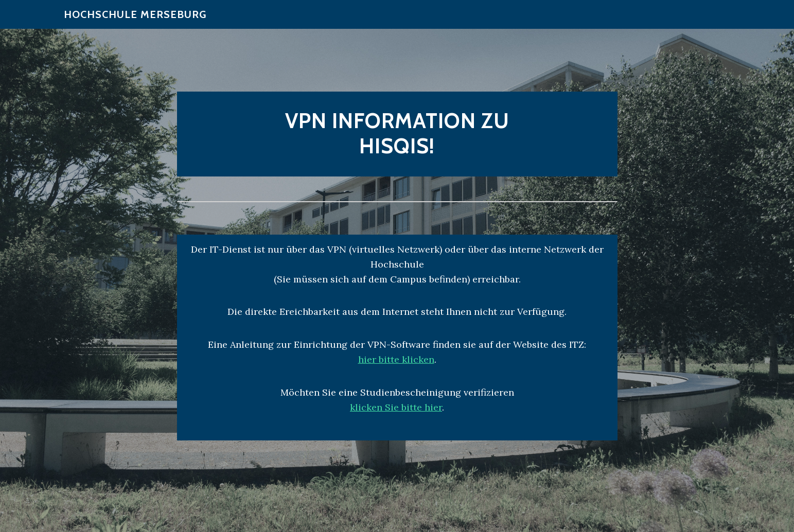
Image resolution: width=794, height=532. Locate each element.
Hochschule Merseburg (135, 21)
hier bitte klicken (396, 359)
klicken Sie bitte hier (396, 407)
